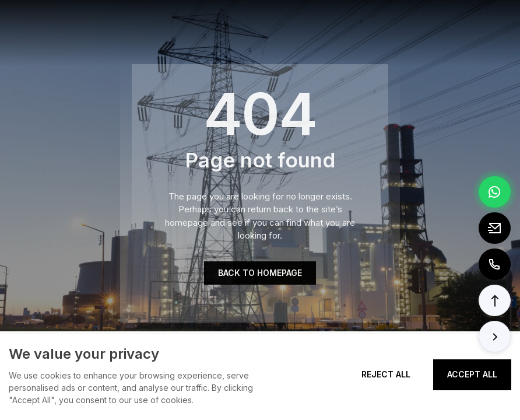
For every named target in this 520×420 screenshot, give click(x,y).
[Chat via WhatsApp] (495, 192)
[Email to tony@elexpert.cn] (495, 228)
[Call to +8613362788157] (495, 264)
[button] (495, 300)
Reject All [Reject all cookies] (386, 374)
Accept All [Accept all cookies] (472, 374)
